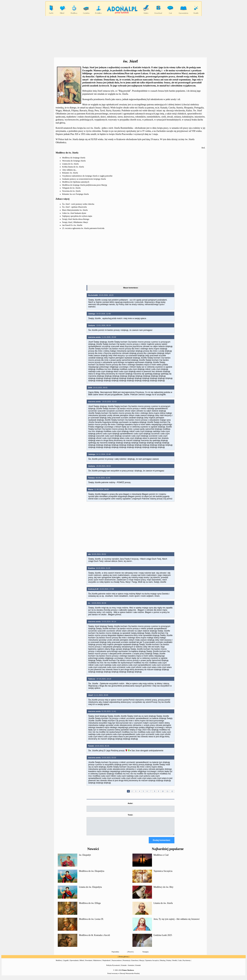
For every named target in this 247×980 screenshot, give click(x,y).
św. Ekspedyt (85, 858)
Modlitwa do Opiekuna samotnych (76, 182)
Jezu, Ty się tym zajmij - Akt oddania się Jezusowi (177, 922)
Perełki (175, 963)
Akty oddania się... (69, 170)
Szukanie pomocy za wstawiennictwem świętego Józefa (84, 179)
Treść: (130, 815)
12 (172, 791)
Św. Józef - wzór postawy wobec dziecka (78, 204)
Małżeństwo (97, 963)
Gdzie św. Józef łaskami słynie (74, 213)
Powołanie (89, 963)
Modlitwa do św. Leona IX (91, 922)
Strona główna (124, 960)
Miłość (82, 963)
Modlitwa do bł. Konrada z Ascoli (94, 938)
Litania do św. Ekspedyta (90, 890)
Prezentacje (127, 963)
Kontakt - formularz (128, 968)
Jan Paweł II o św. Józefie (72, 225)
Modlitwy (59, 963)
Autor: (130, 803)
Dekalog (163, 963)
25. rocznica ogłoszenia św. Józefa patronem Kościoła (83, 228)
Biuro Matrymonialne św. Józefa (75, 210)
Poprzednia (115, 955)
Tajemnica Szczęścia (163, 874)
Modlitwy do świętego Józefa (74, 158)
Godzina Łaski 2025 (163, 938)
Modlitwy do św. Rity (164, 890)
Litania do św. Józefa (70, 164)
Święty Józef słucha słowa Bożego (76, 219)
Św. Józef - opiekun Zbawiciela (74, 207)
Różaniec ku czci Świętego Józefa (75, 194)
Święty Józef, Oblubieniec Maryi (75, 222)
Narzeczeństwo (117, 963)
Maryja (142, 963)
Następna (146, 955)
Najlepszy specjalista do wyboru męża (77, 216)
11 (167, 791)
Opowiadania (74, 963)
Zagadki (66, 963)
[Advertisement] (124, 37)
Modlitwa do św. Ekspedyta (92, 874)
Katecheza (135, 963)
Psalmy (169, 963)
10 (163, 791)
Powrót (130, 955)
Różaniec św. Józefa (70, 173)
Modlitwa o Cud (161, 858)
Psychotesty (187, 963)
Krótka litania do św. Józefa (73, 167)
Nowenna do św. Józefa (71, 191)
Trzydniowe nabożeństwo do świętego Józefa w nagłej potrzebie (87, 176)
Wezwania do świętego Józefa (74, 161)
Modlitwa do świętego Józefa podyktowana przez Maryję (85, 185)
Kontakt (138, 968)
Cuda (180, 963)
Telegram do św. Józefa (71, 188)
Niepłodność (106, 963)
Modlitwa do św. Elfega (90, 906)
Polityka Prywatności (113, 968)
